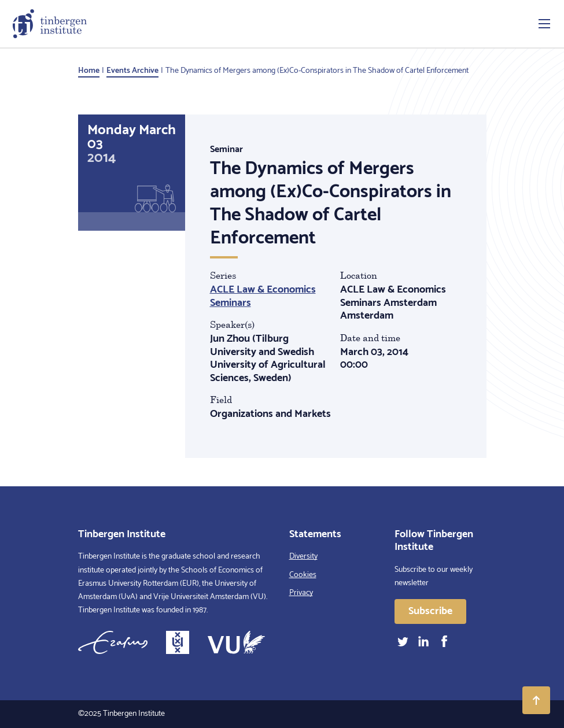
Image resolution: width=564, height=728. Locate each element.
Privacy (301, 593)
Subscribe (430, 611)
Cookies (303, 575)
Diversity (303, 557)
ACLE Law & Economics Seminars (263, 296)
